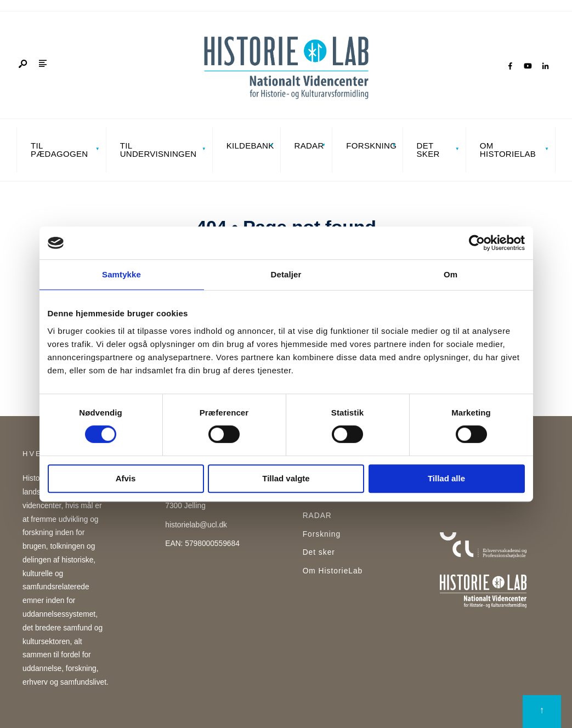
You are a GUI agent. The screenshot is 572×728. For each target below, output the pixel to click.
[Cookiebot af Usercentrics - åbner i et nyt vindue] (477, 243)
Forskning (371, 146)
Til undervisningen (158, 150)
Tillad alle (446, 478)
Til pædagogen (59, 150)
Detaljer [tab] (286, 274)
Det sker (428, 150)
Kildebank (250, 146)
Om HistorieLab (508, 150)
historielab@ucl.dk (196, 525)
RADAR (309, 146)
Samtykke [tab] (121, 274)
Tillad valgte (286, 478)
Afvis (126, 478)
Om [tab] (451, 274)
